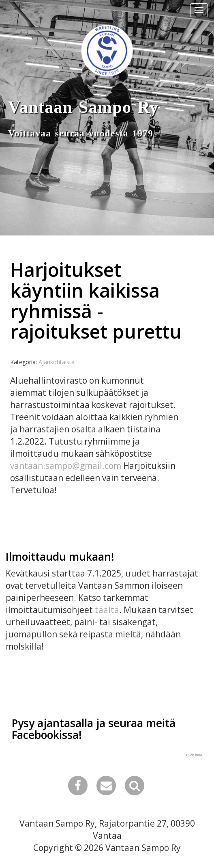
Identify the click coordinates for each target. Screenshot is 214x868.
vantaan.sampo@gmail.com (66, 466)
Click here (194, 755)
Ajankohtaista (57, 362)
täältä (107, 610)
